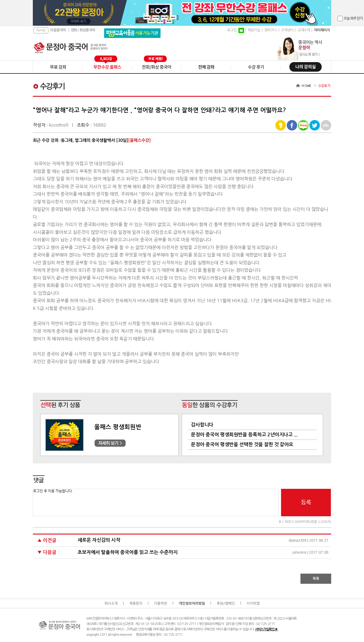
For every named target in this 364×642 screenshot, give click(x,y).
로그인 (232, 30)
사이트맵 (253, 603)
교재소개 (304, 30)
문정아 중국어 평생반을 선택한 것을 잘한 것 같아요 (242, 444)
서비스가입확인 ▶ (267, 629)
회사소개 (111, 603)
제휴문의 (136, 603)
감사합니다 (202, 425)
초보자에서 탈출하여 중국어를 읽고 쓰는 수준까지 (128, 552)
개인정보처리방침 (192, 603)
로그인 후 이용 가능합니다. (156, 503)
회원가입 (254, 30)
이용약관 (161, 603)
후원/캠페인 (226, 603)
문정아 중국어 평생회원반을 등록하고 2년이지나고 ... (244, 435)
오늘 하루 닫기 (353, 19)
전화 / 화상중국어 (83, 30)
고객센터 (287, 30)
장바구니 (271, 30)
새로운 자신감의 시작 (99, 540)
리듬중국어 (58, 30)
